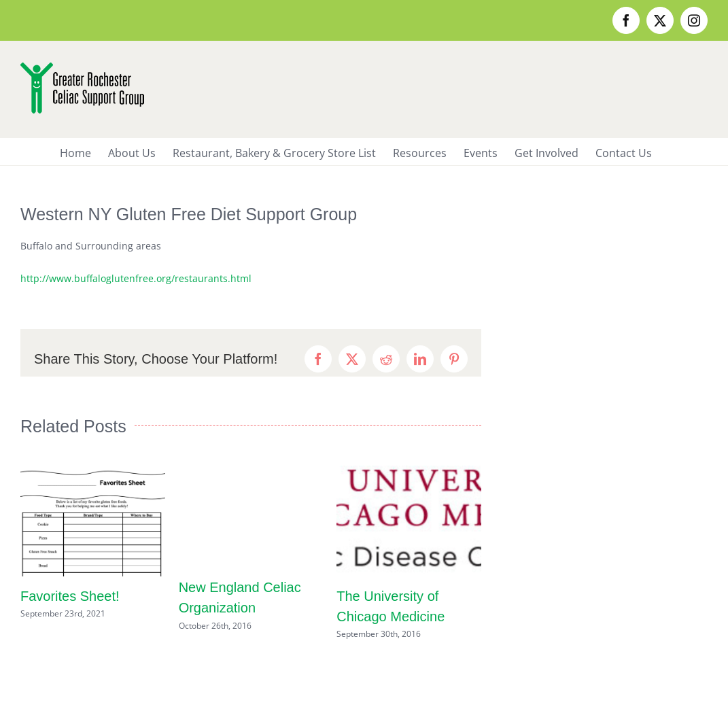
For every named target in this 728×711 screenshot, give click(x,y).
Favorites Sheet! (70, 596)
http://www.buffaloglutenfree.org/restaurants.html (136, 278)
